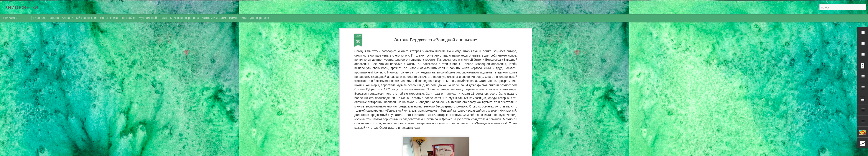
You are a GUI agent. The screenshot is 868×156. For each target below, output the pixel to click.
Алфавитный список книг (80, 18)
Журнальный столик (153, 18)
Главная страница (46, 18)
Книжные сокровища (184, 18)
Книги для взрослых (256, 18)
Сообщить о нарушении (488, 154)
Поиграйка (128, 18)
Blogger (469, 154)
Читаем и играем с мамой (220, 18)
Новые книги (109, 18)
